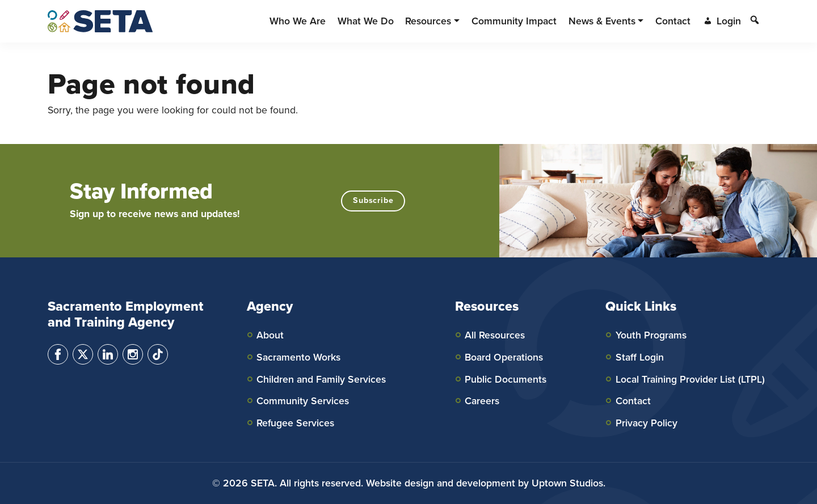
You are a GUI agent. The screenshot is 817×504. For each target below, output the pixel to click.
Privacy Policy (647, 423)
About (270, 335)
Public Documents (506, 379)
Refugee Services (295, 423)
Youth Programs (651, 335)
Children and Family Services (321, 379)
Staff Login (640, 357)
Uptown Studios (567, 483)
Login (722, 21)
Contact (633, 401)
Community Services (303, 401)
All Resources (495, 335)
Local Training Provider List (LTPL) (690, 379)
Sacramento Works (298, 357)
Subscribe (373, 200)
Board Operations (504, 357)
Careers (482, 401)
